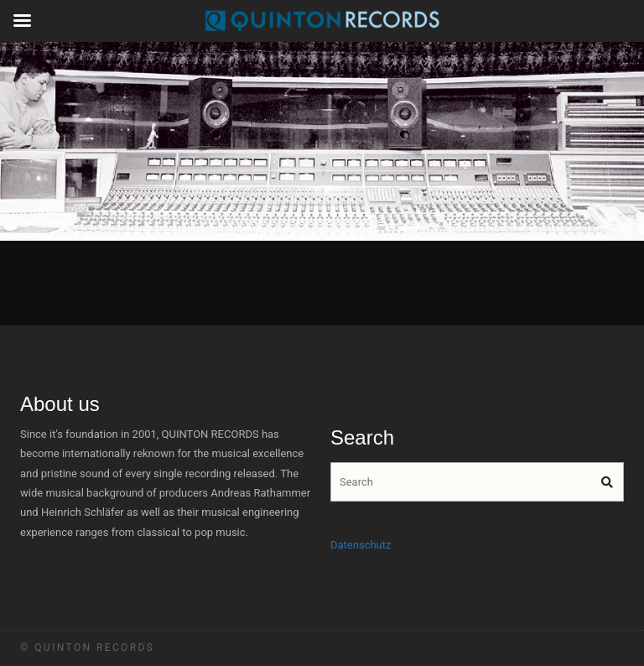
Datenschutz (361, 545)
